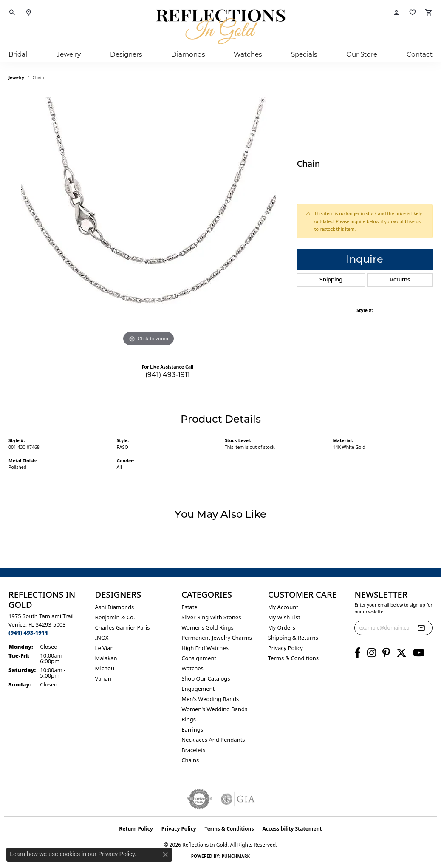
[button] (12, 13)
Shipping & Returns (293, 638)
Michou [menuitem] (105, 668)
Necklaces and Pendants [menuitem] (213, 740)
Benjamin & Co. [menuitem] (115, 617)
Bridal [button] (18, 54)
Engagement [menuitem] (198, 689)
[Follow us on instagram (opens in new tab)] (372, 653)
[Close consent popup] (165, 854)
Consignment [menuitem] (199, 658)
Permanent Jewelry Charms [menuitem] (217, 638)
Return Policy (136, 829)
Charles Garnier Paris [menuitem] (123, 627)
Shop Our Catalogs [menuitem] (206, 678)
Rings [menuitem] (189, 719)
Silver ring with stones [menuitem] (211, 617)
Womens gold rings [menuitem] (208, 627)
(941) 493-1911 (168, 375)
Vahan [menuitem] (103, 678)
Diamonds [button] (188, 54)
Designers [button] (126, 54)
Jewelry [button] (69, 54)
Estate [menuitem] (189, 607)
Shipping (331, 280)
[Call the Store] (28, 633)
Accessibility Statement (292, 829)
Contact (420, 54)
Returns (400, 280)
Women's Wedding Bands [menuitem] (214, 709)
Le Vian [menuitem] (105, 648)
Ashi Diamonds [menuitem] (115, 607)
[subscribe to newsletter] (421, 628)
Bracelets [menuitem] (193, 750)
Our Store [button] (362, 54)
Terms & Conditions (293, 658)
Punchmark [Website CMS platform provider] (236, 856)
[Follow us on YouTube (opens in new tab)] (419, 653)
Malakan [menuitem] (106, 658)
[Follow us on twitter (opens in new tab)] (401, 653)
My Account (283, 607)
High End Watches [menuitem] (205, 648)
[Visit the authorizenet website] (199, 799)
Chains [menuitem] (190, 760)
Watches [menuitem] (192, 668)
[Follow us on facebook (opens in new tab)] (358, 653)
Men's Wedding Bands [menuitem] (210, 699)
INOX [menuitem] (102, 638)
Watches (248, 54)
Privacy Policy (286, 648)
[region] (148, 221)
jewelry (16, 77)
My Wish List (284, 617)
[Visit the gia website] (238, 799)
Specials (304, 54)
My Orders (282, 627)
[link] (28, 13)
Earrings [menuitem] (192, 729)
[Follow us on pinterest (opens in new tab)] (386, 653)
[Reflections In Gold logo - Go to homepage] (220, 27)
